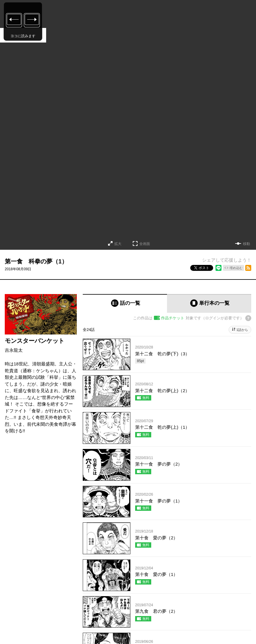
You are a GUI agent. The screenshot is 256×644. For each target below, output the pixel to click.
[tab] (125, 303)
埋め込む (236, 268)
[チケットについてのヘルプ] (248, 318)
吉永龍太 (14, 350)
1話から (242, 330)
